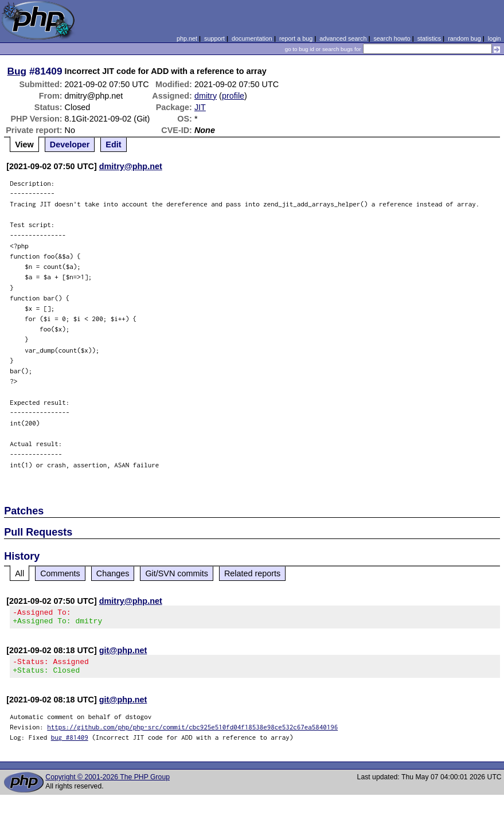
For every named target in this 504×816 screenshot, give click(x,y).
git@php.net (123, 654)
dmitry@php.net (131, 166)
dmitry (206, 96)
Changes (113, 573)
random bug (464, 38)
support (214, 38)
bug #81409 (70, 744)
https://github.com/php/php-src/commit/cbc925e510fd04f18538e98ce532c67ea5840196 (192, 734)
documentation (252, 38)
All (19, 573)
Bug (17, 71)
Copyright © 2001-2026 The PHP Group (108, 784)
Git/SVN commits (177, 573)
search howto (392, 38)
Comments (60, 573)
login (495, 38)
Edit (113, 145)
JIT (200, 107)
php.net (187, 38)
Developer (70, 145)
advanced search (343, 38)
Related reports (252, 573)
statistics (429, 38)
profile (233, 96)
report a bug (296, 38)
